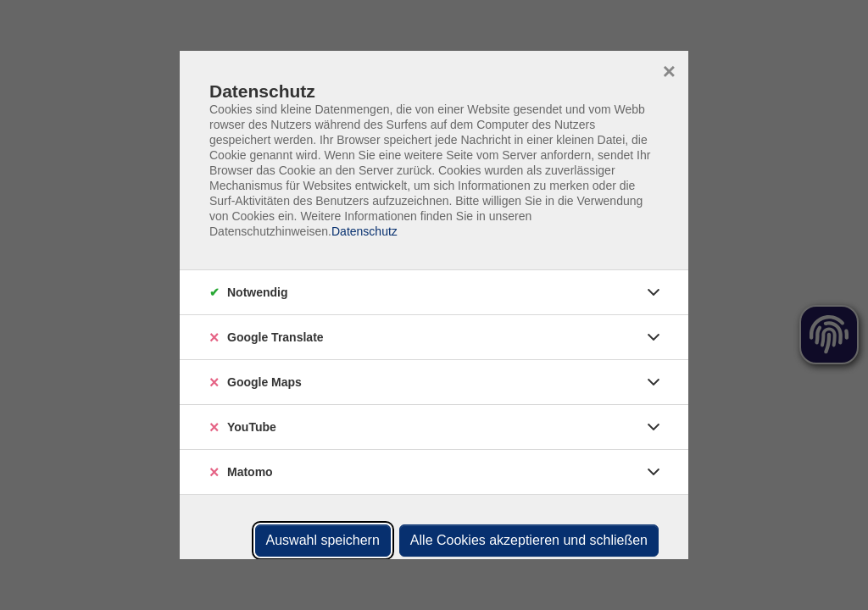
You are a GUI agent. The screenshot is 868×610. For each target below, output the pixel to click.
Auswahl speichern (323, 540)
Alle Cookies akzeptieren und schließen (529, 540)
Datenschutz (364, 231)
